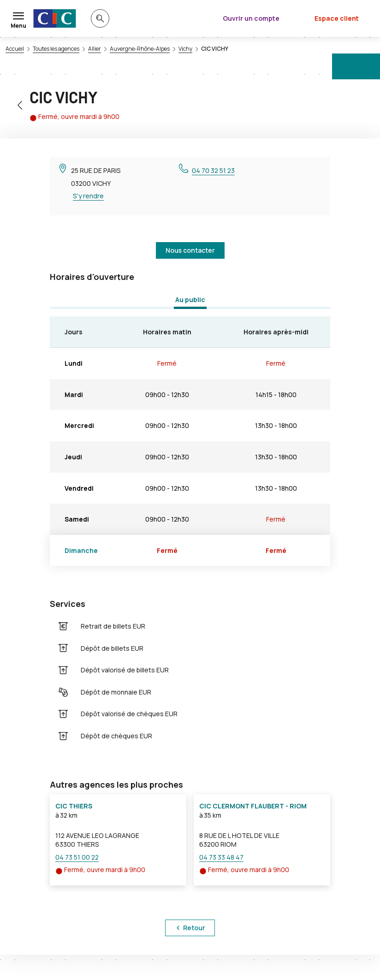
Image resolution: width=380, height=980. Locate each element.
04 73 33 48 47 (221, 857)
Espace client (337, 18)
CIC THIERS (74, 806)
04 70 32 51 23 (213, 170)
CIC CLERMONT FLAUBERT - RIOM (253, 806)
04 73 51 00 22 (77, 857)
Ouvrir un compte (251, 18)
